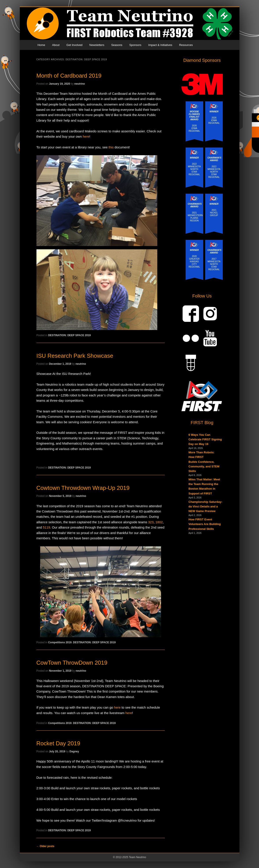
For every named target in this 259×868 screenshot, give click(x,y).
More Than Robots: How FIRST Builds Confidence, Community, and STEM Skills (204, 462)
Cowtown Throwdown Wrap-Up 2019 (83, 488)
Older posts (45, 846)
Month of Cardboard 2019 (69, 76)
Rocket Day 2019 (58, 743)
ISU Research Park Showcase (75, 356)
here (86, 136)
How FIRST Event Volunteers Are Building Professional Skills (205, 524)
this (111, 147)
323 (151, 522)
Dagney (74, 751)
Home (41, 45)
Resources (186, 45)
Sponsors (135, 45)
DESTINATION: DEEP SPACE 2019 (69, 335)
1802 (159, 522)
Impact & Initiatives (160, 45)
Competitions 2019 (60, 642)
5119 (46, 527)
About (56, 45)
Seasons (117, 45)
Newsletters (97, 45)
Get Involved (74, 45)
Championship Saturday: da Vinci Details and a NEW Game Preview (205, 506)
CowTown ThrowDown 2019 (72, 663)
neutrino (80, 84)
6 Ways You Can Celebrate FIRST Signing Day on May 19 (205, 439)
